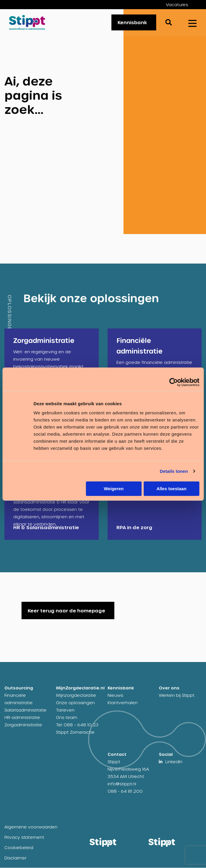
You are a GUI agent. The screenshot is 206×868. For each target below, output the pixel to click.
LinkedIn (174, 762)
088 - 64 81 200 (125, 791)
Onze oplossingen (75, 703)
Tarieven (65, 710)
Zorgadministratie (23, 725)
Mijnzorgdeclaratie (76, 695)
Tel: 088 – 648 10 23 (77, 725)
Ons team (67, 718)
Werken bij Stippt (177, 695)
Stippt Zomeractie (75, 732)
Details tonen (174, 471)
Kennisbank (132, 23)
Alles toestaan (172, 489)
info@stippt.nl (122, 784)
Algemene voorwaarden (31, 827)
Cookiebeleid (19, 848)
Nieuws (115, 695)
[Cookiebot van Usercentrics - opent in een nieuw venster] (173, 382)
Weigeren (114, 489)
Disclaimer (15, 858)
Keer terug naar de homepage (66, 611)
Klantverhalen (123, 703)
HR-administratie (22, 718)
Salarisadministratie (25, 710)
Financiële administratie (19, 699)
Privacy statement (24, 837)
